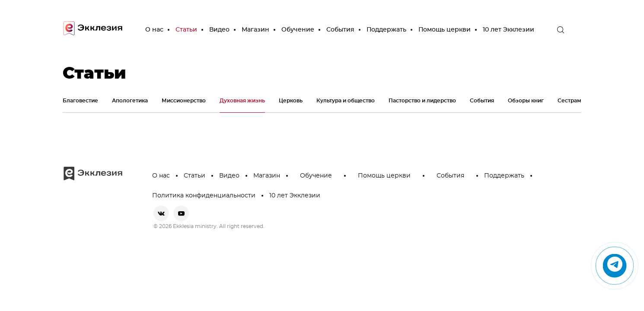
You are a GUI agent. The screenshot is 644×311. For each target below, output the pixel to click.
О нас (154, 30)
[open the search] (561, 30)
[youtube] (181, 213)
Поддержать (386, 30)
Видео (219, 30)
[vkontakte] (161, 213)
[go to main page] (93, 30)
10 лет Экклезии (509, 30)
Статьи (186, 30)
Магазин (255, 30)
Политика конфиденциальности (204, 196)
